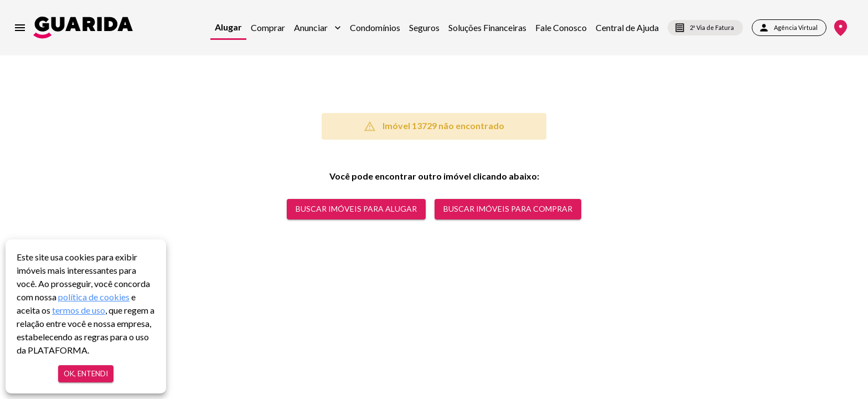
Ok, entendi (86, 374)
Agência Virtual (789, 28)
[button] (317, 28)
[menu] (20, 28)
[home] (83, 27)
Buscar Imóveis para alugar (356, 209)
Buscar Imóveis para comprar (508, 209)
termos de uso (79, 310)
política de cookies (94, 297)
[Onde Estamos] (841, 28)
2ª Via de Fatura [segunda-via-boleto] (705, 28)
